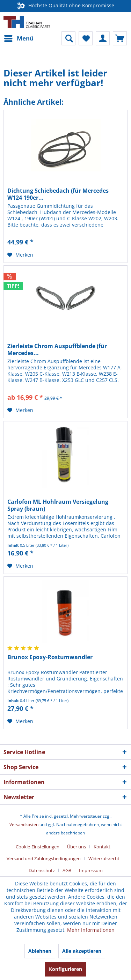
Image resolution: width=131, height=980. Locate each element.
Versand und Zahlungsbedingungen (44, 859)
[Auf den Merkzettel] (20, 255)
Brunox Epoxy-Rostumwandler (50, 657)
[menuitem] (19, 38)
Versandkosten (24, 824)
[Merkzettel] (86, 38)
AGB (67, 870)
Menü (19, 38)
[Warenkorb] (120, 38)
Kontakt (102, 847)
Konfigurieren (65, 969)
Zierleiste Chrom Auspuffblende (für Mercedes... (57, 349)
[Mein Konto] (103, 38)
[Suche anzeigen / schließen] (68, 38)
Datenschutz (42, 870)
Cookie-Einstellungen (38, 847)
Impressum (91, 870)
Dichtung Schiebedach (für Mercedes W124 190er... (58, 194)
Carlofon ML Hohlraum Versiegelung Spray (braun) (58, 505)
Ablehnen (40, 951)
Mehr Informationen (91, 930)
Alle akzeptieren (82, 951)
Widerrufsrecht (104, 859)
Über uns (77, 847)
